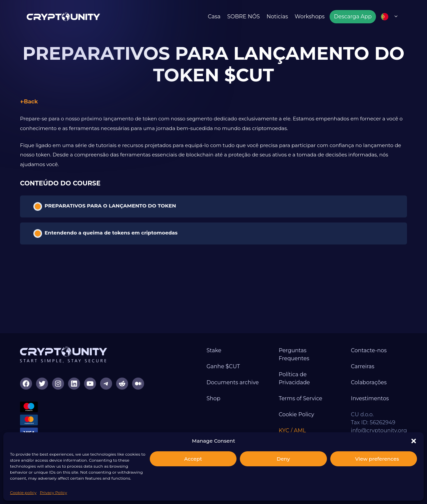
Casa (214, 17)
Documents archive (233, 382)
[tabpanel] (213, 142)
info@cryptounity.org (379, 430)
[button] (414, 441)
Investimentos (370, 398)
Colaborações (369, 382)
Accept (193, 459)
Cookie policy (23, 492)
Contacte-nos (369, 350)
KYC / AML (292, 430)
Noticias (277, 17)
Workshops (310, 17)
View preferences (377, 459)
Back (31, 102)
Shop (213, 398)
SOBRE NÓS (244, 17)
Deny (283, 459)
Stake (214, 350)
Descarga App (353, 17)
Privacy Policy (53, 492)
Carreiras (363, 366)
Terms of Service (300, 398)
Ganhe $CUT (223, 366)
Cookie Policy (296, 414)
